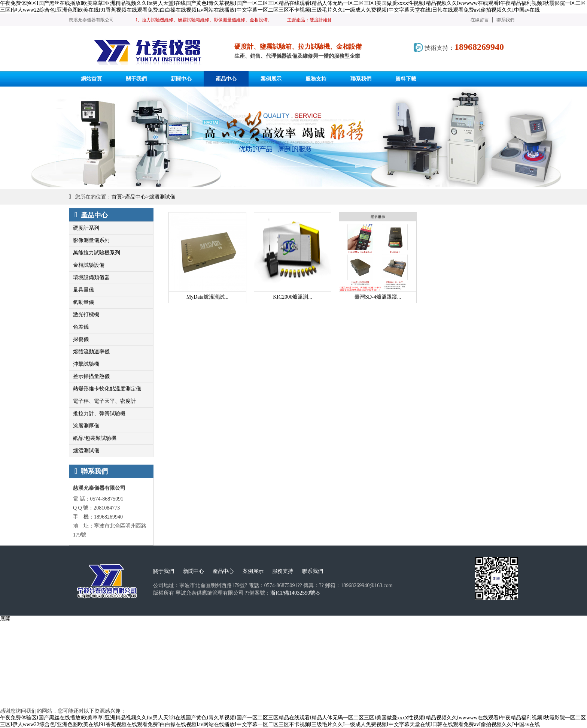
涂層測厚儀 (86, 426)
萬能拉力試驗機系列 (97, 253)
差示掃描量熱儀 (91, 376)
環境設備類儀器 (91, 277)
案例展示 (253, 571)
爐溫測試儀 (162, 197)
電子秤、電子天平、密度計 (104, 401)
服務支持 (283, 571)
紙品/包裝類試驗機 (95, 438)
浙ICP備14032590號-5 (295, 593)
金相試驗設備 (89, 265)
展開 (5, 619)
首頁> (118, 197)
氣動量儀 (83, 302)
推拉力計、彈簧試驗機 (99, 413)
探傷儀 (81, 339)
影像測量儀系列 (91, 240)
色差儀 (81, 327)
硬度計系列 (86, 228)
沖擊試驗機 (86, 364)
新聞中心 (194, 571)
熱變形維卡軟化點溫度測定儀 (107, 389)
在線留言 (480, 20)
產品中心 (136, 197)
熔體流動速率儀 (91, 352)
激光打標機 (86, 315)
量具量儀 (83, 290)
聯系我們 (505, 20)
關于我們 (164, 571)
